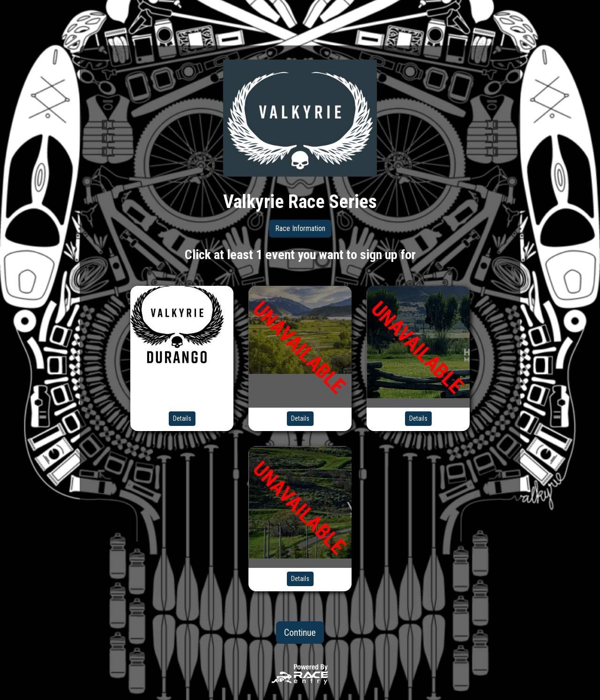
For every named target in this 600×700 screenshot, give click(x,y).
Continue (300, 633)
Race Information (300, 228)
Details (182, 418)
